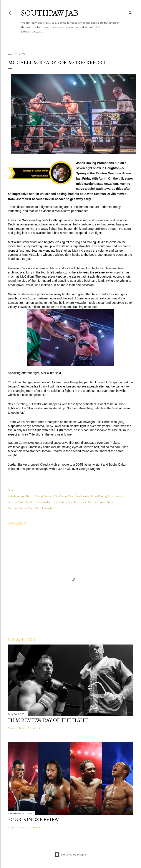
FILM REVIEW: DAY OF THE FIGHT (48, 720)
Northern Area (97, 502)
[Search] (131, 12)
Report (112, 502)
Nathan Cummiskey (60, 502)
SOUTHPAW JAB (50, 13)
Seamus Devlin (17, 508)
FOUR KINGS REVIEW (33, 819)
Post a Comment (29, 728)
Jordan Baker (16, 502)
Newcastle (80, 502)
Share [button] (12, 490)
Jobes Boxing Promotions (107, 496)
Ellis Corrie (60, 496)
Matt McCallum (36, 502)
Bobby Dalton (43, 496)
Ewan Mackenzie (79, 496)
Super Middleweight (41, 508)
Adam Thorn (25, 496)
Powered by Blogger (71, 855)
